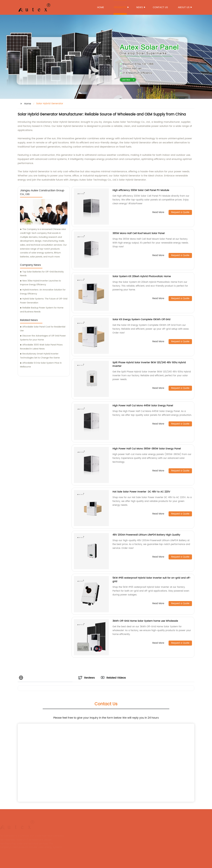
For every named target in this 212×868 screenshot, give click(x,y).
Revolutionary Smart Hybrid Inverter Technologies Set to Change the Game (40, 356)
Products (120, 7)
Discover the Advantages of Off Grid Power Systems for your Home (43, 338)
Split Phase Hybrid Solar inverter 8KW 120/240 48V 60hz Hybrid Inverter (149, 364)
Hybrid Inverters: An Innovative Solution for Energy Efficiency (43, 292)
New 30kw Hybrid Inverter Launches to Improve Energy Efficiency (40, 283)
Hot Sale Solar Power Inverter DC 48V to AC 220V (142, 492)
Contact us (160, 7)
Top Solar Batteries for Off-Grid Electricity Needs (42, 274)
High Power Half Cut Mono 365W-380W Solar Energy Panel (147, 449)
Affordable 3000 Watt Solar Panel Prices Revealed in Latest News (41, 347)
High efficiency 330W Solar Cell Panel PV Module (141, 190)
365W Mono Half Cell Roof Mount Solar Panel (139, 233)
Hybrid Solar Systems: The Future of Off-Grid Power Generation (44, 301)
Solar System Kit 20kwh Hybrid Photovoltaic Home (142, 276)
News (140, 7)
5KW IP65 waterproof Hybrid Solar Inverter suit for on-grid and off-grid (152, 580)
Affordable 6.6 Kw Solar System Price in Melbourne (41, 365)
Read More (158, 212)
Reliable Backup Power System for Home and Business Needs (42, 310)
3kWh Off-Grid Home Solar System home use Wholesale (145, 621)
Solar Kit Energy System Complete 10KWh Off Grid (141, 319)
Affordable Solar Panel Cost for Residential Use (43, 329)
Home (101, 7)
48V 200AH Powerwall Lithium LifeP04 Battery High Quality (146, 535)
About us (184, 7)
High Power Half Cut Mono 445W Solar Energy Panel (143, 406)
